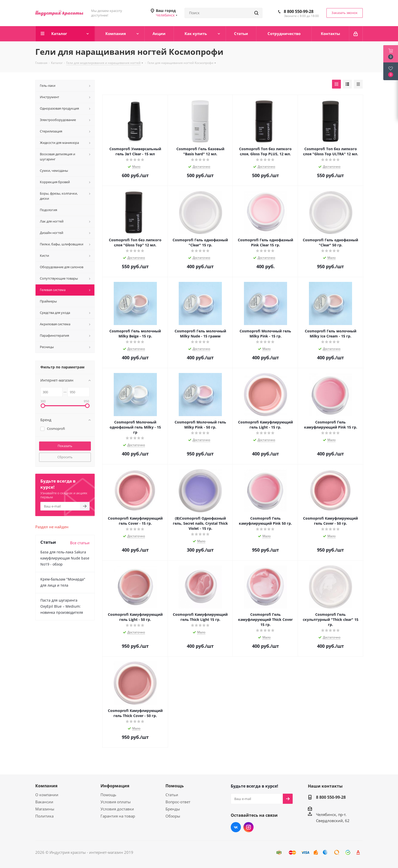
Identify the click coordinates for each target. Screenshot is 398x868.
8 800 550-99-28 (299, 11)
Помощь (108, 795)
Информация (115, 786)
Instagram (248, 827)
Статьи (172, 795)
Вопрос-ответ (178, 802)
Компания (46, 786)
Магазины (45, 809)
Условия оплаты (116, 802)
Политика (44, 816)
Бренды (173, 809)
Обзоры (173, 816)
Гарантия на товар (118, 816)
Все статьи (80, 543)
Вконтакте (236, 827)
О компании (47, 795)
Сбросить (65, 457)
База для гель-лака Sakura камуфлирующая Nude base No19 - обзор (65, 558)
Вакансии (44, 802)
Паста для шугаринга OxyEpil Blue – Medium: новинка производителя (62, 606)
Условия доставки (117, 809)
